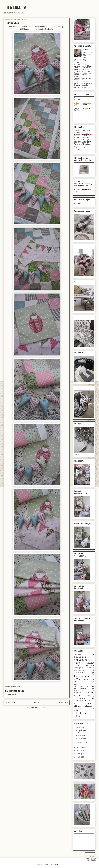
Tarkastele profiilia (83, 88)
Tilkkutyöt (80, 698)
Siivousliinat (79, 691)
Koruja (77, 674)
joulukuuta (83, 730)
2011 (79, 754)
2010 (79, 757)
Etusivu (36, 703)
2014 (79, 728)
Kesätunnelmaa (79, 672)
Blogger (60, 864)
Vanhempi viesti (63, 703)
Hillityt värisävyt (81, 659)
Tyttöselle (83, 743)
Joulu (88, 665)
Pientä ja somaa (84, 682)
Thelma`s (15, 8)
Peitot (86, 680)
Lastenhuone (82, 676)
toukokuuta (83, 738)
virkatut (86, 708)
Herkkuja (77, 655)
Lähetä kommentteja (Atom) (38, 708)
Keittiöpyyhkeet (80, 671)
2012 (79, 751)
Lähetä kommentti (12, 694)
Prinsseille (80, 689)
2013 (79, 748)
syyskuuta (83, 735)
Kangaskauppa (79, 667)
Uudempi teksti (10, 703)
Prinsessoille (81, 686)
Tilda (89, 696)
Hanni (87, 50)
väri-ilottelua (81, 712)
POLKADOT (78, 204)
